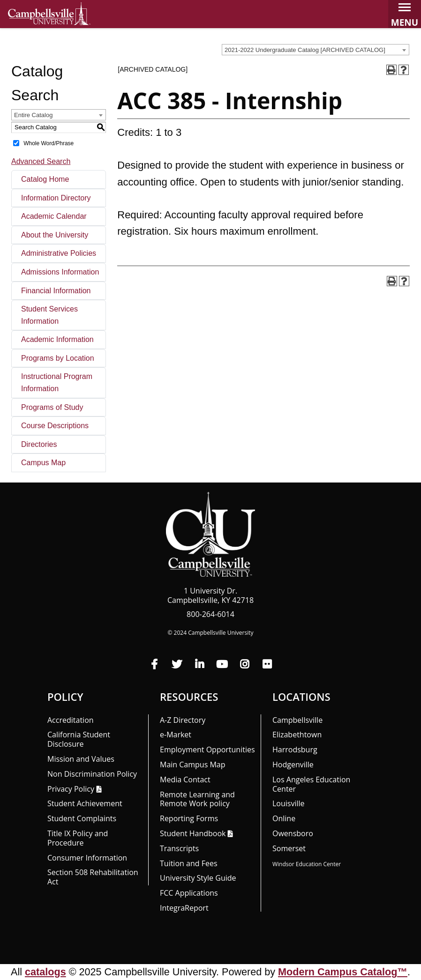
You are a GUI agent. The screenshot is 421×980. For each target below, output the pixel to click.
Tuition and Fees (189, 863)
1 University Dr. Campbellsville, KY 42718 (210, 595)
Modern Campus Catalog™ (343, 972)
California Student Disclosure (79, 739)
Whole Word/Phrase (49, 143)
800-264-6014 (210, 614)
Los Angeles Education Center (311, 784)
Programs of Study (52, 407)
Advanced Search (41, 161)
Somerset (289, 848)
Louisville (289, 803)
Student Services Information (49, 315)
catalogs (45, 972)
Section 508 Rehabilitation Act (93, 877)
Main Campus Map (193, 765)
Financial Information (56, 291)
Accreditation (71, 720)
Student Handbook (193, 833)
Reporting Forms (189, 818)
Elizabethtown (297, 735)
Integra (184, 908)
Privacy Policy (71, 789)
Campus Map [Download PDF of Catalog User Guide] (43, 463)
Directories (39, 444)
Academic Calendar (54, 216)
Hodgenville (293, 765)
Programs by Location (58, 358)
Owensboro (293, 833)
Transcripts (179, 848)
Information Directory (56, 198)
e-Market (176, 735)
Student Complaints (82, 818)
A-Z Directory (183, 720)
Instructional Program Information (57, 382)
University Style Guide (198, 878)
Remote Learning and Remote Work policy (197, 799)
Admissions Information (60, 272)
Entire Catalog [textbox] (33, 115)
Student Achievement (85, 803)
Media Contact (185, 780)
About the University (55, 235)
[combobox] (316, 50)
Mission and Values (81, 759)
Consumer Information (87, 858)
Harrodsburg (295, 750)
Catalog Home (45, 179)
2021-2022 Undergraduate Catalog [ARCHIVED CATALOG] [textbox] (305, 50)
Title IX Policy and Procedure (78, 838)
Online (284, 818)
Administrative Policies (59, 253)
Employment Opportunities (207, 750)
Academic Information (57, 339)
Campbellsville (297, 720)
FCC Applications (189, 893)
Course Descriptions (55, 426)
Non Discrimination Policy (92, 774)
